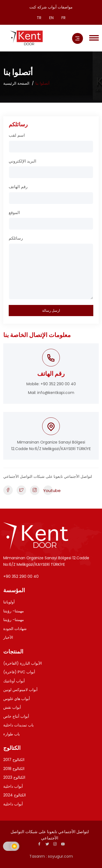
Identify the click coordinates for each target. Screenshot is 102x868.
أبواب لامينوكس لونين (20, 690)
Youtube (48, 490)
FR (64, 18)
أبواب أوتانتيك (14, 681)
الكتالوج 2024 (15, 795)
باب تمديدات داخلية (18, 725)
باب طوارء (12, 734)
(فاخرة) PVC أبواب (19, 672)
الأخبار (8, 637)
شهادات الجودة (15, 629)
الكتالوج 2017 (14, 760)
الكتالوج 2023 (14, 777)
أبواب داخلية (13, 786)
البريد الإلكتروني (22, 161)
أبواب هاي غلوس (17, 699)
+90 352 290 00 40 (58, 384)
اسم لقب (17, 135)
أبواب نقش (12, 707)
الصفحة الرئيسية (16, 83)
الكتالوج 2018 (14, 769)
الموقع (14, 213)
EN (51, 18)
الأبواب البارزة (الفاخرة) (23, 663)
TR (39, 18)
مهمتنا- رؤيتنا (14, 611)
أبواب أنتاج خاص (16, 716)
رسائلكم (16, 238)
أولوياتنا (9, 602)
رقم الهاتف (18, 187)
